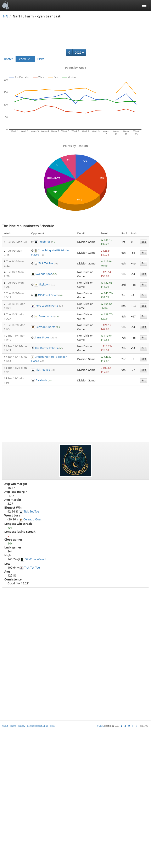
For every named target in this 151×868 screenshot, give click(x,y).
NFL (6, 16)
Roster (9, 59)
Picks (41, 59)
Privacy (21, 726)
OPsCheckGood (48, 295)
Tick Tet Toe (46, 263)
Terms (13, 726)
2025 (79, 52)
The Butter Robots (46, 348)
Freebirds (44, 242)
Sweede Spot (44, 274)
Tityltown (44, 284)
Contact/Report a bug (38, 726)
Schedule (25, 59)
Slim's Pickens (43, 337)
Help (52, 726)
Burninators (46, 316)
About (5, 726)
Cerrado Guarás (45, 327)
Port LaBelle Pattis (47, 306)
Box (144, 242)
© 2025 (100, 726)
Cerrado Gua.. (33, 519)
